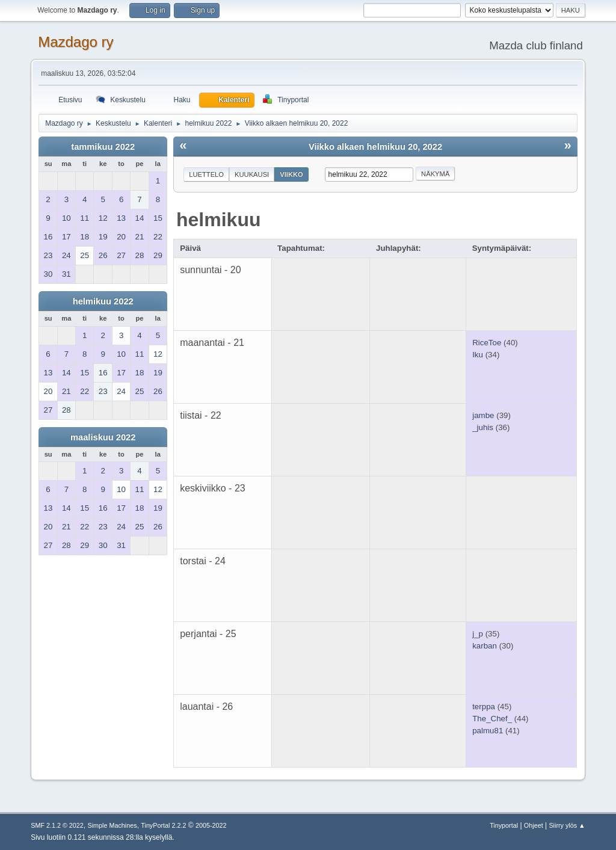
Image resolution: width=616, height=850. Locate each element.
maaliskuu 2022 (103, 437)
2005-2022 (211, 825)
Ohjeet (534, 825)
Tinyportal (504, 825)
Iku (478, 355)
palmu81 (488, 731)
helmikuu (218, 220)
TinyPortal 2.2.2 (163, 825)
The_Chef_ (492, 719)
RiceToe (487, 343)
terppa (484, 707)
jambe (483, 415)
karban (485, 646)
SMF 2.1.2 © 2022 (57, 825)
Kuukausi (252, 174)
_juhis (483, 427)
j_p (478, 634)
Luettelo (206, 174)
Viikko (291, 174)
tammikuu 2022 (103, 147)
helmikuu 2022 (103, 301)
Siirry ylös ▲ (567, 825)
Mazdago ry (75, 42)
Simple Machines (112, 825)
